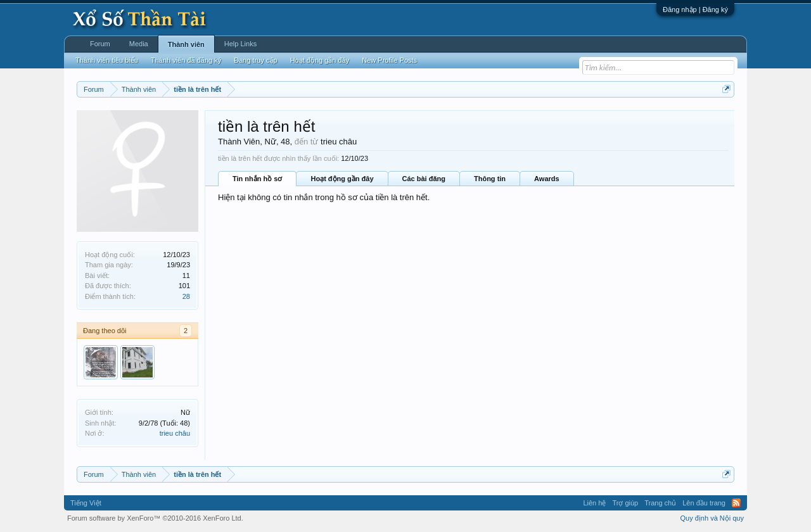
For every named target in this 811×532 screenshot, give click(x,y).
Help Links (240, 44)
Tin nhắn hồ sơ (257, 179)
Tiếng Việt (86, 503)
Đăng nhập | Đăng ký (695, 9)
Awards (547, 179)
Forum (100, 44)
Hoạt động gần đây (342, 179)
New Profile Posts (389, 60)
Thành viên (186, 44)
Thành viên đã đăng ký (186, 60)
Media (139, 44)
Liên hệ (594, 503)
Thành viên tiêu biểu (107, 60)
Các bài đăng (424, 179)
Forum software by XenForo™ (155, 518)
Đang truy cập (255, 60)
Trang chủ (660, 503)
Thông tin (490, 179)
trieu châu (175, 433)
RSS (736, 503)
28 (186, 296)
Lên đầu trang (704, 503)
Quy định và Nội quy (712, 518)
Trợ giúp (625, 503)
